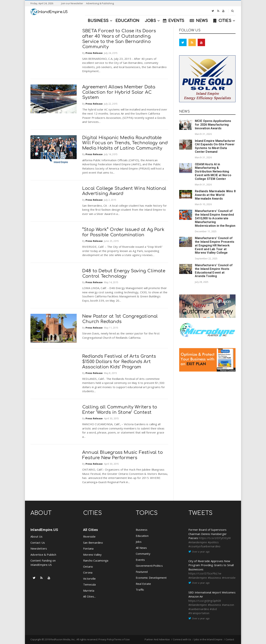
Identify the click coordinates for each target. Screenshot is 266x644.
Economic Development (151, 578)
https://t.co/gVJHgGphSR (205, 601)
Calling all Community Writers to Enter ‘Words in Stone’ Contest (120, 410)
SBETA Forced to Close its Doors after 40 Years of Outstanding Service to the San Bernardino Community (119, 39)
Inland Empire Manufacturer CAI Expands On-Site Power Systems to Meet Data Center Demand (215, 146)
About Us (37, 536)
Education (142, 536)
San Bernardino (93, 543)
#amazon (228, 605)
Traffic (140, 590)
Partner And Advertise (157, 639)
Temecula (89, 584)
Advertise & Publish (43, 555)
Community (143, 554)
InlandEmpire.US (44, 530)
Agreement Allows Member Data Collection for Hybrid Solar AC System (119, 92)
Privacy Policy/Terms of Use (114, 639)
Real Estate (143, 584)
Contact (230, 639)
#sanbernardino (199, 609)
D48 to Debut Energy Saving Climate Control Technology (124, 274)
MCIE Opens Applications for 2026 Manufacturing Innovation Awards (213, 125)
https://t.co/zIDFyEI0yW (215, 538)
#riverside (229, 578)
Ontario (88, 567)
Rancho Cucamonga (96, 560)
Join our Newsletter (72, 3)
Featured (142, 572)
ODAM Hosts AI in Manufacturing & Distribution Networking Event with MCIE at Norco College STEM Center (213, 172)
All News (141, 548)
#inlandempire (198, 542)
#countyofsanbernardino (204, 546)
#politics (213, 542)
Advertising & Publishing (100, 3)
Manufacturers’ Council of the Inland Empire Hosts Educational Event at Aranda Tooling (214, 271)
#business (215, 578)
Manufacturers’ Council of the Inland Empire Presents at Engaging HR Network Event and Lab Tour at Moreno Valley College (215, 245)
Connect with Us (182, 639)
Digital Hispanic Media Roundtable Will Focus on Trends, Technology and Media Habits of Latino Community (125, 143)
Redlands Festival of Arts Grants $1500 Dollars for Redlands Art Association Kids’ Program (119, 362)
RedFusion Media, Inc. (63, 639)
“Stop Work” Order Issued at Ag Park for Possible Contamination (123, 232)
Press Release (94, 53)
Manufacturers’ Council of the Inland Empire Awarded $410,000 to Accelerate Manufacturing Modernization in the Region (215, 218)
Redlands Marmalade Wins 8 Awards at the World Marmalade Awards (215, 195)
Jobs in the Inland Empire (208, 639)
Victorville (89, 579)
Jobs (139, 542)
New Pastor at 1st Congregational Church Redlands (120, 319)
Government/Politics (149, 566)
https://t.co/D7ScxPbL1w (205, 573)
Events (140, 560)
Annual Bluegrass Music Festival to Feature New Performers (122, 455)
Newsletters (39, 548)
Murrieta (89, 591)
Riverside (89, 536)
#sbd (213, 609)
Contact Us (38, 543)
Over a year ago (201, 552)
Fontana (88, 548)
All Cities (91, 530)
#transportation (199, 613)
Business (142, 530)
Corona (88, 572)
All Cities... (89, 596)
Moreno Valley (92, 555)
